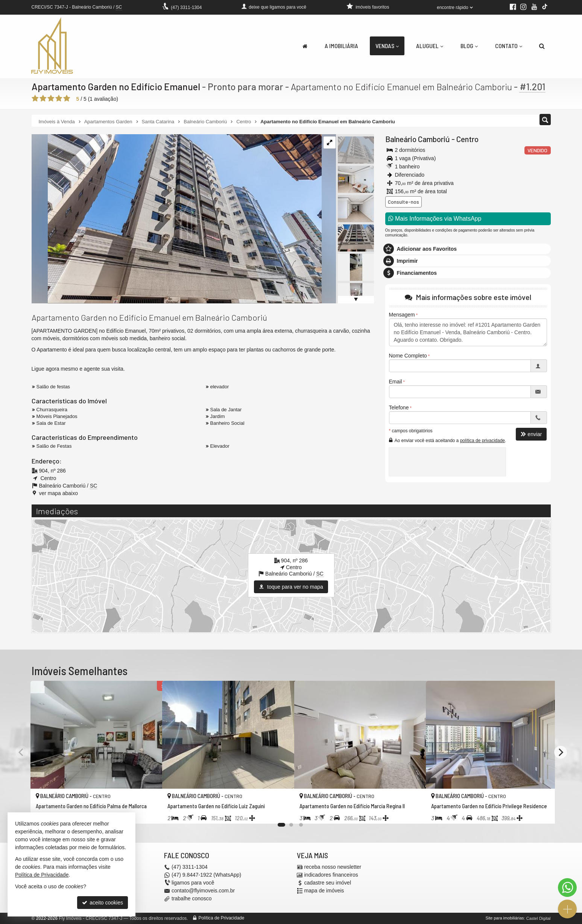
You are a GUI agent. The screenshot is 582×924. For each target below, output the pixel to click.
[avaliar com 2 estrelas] (43, 98)
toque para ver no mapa (291, 587)
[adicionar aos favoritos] (148, 812)
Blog (469, 46)
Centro (467, 139)
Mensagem (402, 315)
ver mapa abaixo (59, 493)
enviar (531, 434)
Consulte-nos (403, 202)
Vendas (387, 46)
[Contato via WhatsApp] (567, 888)
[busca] (542, 46)
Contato (509, 46)
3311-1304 (186, 8)
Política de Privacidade (221, 918)
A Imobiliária (341, 46)
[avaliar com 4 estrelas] (59, 98)
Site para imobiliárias (505, 918)
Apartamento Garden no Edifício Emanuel (116, 86)
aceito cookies (103, 903)
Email (396, 382)
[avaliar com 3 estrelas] (51, 98)
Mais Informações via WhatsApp (435, 219)
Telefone (399, 407)
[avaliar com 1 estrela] (35, 98)
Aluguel (430, 46)
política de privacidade (482, 441)
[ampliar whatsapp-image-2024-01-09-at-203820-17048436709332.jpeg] (177, 218)
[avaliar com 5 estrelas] (67, 98)
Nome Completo (408, 356)
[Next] (561, 752)
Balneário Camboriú (418, 139)
